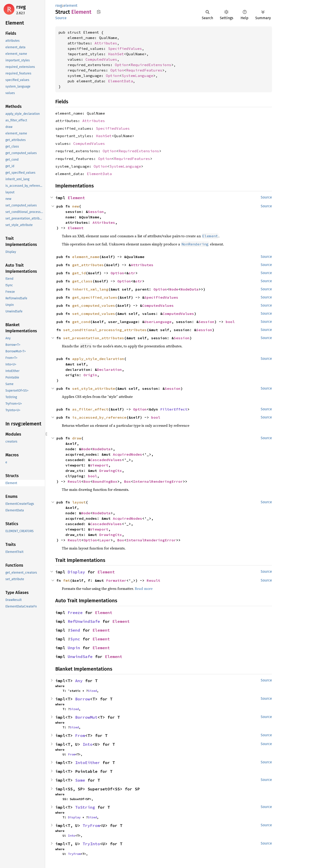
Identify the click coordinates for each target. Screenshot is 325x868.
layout (79, 502)
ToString (85, 807)
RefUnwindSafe (84, 621)
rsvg (21, 7)
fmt (67, 580)
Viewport (99, 465)
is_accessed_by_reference (99, 417)
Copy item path (99, 12)
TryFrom (91, 825)
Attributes (106, 43)
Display (76, 572)
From (80, 735)
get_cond (81, 322)
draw (77, 438)
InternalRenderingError (158, 481)
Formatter (116, 580)
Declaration (109, 369)
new (76, 206)
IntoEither (88, 763)
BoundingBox (105, 481)
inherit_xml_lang (90, 289)
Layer (105, 540)
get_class (82, 281)
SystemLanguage (137, 76)
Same (80, 780)
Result (74, 481)
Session (96, 212)
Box (87, 481)
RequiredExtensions (151, 65)
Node (174, 289)
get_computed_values (94, 305)
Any (79, 681)
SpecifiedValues (125, 48)
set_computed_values (94, 314)
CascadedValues (106, 460)
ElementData (121, 81)
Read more (144, 589)
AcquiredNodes (128, 454)
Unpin (74, 648)
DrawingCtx (111, 471)
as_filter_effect (90, 409)
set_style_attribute (94, 388)
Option (122, 65)
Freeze (75, 613)
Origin (90, 375)
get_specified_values (95, 297)
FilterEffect (174, 409)
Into (88, 744)
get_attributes (88, 265)
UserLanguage (158, 322)
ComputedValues (101, 59)
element (71, 6)
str (132, 273)
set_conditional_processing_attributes (105, 330)
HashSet (116, 54)
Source (61, 18)
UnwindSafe (80, 657)
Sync (75, 639)
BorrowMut (86, 717)
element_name (86, 257)
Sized (92, 691)
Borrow (83, 699)
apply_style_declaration (98, 359)
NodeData (190, 289)
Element (76, 198)
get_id (79, 273)
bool (230, 322)
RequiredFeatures (144, 70)
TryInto (91, 844)
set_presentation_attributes (94, 338)
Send (75, 630)
